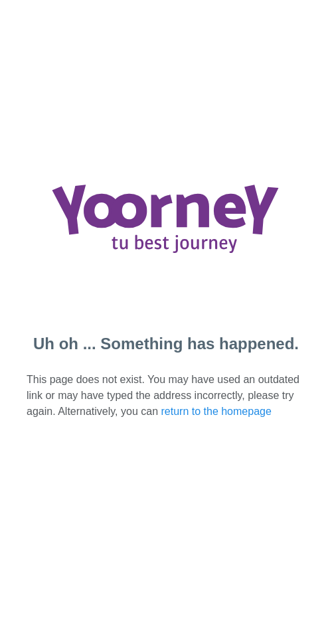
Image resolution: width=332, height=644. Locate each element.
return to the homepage (216, 411)
